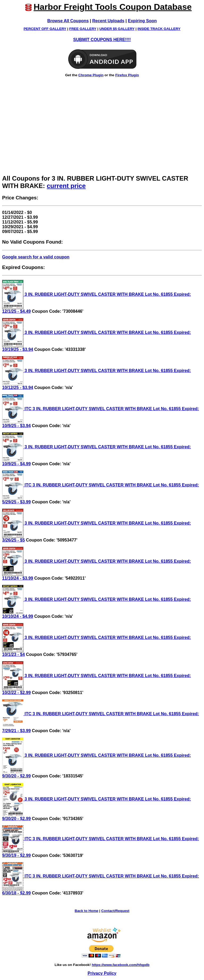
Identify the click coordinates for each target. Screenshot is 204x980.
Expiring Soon (142, 21)
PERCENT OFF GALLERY (45, 29)
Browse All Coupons (68, 21)
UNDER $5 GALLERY (117, 29)
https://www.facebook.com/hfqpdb (120, 965)
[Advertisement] (102, 132)
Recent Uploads (108, 21)
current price (66, 186)
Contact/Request (115, 911)
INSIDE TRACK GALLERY (159, 29)
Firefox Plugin (127, 75)
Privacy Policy (102, 973)
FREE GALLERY (83, 29)
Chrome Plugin (91, 75)
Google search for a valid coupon (36, 257)
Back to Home (86, 911)
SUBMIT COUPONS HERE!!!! (102, 40)
